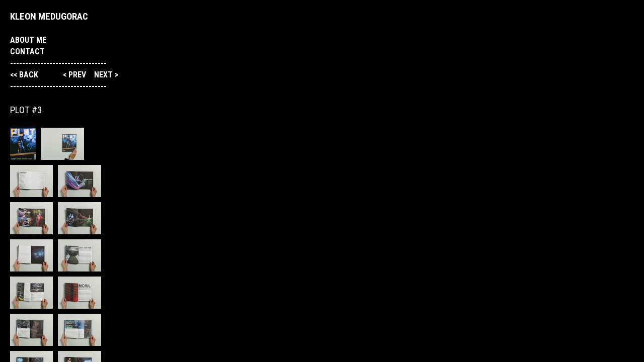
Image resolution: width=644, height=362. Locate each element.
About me (28, 40)
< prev (75, 75)
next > (106, 75)
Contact (27, 52)
